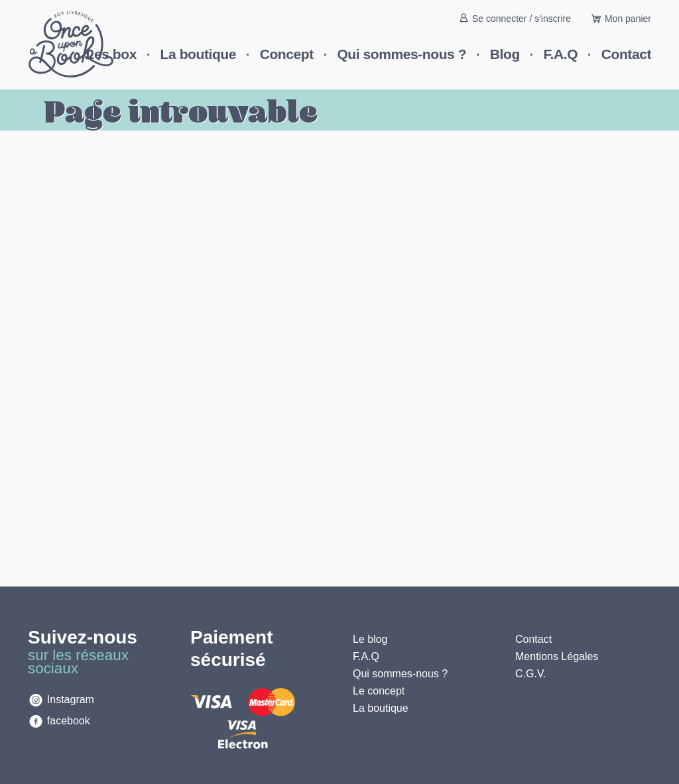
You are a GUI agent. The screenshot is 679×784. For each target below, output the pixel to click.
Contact (626, 54)
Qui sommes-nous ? (401, 54)
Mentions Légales (557, 656)
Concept (287, 54)
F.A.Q (561, 54)
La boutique (198, 54)
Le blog (370, 639)
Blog (505, 54)
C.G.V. (531, 674)
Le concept (379, 691)
